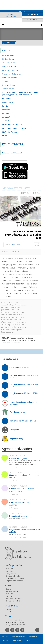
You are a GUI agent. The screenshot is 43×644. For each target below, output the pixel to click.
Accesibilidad (33, 637)
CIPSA (8, 609)
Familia (5, 106)
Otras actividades (9, 85)
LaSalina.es (33, 20)
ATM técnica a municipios (15, 622)
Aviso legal (5, 637)
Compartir (3, 351)
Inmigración (7, 117)
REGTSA (9, 612)
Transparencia (17, 641)
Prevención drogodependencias (14, 128)
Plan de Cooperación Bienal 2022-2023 (24, 377)
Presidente (10, 569)
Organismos (12, 606)
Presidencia (10, 594)
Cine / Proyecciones (10, 78)
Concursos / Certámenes (11, 74)
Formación (6, 110)
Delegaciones (11, 574)
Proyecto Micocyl (16, 439)
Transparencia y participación (11, 15)
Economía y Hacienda (14, 599)
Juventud (6, 121)
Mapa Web (5, 641)
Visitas (5, 136)
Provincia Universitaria (18, 516)
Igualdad (5, 113)
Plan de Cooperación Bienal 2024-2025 (24, 385)
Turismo (5, 81)
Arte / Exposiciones (9, 63)
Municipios (11, 616)
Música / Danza (8, 59)
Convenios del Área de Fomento (23, 421)
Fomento (9, 596)
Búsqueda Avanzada (38, 159)
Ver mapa (37, 245)
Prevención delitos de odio (12, 125)
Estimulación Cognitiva (18, 458)
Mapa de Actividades (12, 144)
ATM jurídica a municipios (15, 625)
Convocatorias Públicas (19, 368)
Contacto (28, 641)
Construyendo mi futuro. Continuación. (24, 475)
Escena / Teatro (8, 55)
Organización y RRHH (14, 601)
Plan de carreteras (17, 412)
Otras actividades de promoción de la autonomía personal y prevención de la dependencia (25, 463)
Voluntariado (7, 99)
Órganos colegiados (13, 576)
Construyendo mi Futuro (19, 502)
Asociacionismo (8, 89)
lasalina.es (10, 43)
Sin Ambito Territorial (10, 132)
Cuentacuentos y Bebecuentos (21, 489)
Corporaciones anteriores (15, 581)
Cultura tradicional (9, 66)
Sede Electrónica (33, 14)
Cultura (8, 589)
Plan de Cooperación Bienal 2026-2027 (24, 394)
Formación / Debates (10, 70)
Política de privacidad (19, 637)
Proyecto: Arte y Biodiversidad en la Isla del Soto (25, 531)
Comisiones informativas (15, 578)
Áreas (8, 585)
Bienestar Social (12, 591)
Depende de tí (7, 102)
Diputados (9, 571)
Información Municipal (14, 620)
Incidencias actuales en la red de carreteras (23, 403)
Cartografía (14, 430)
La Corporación (13, 565)
